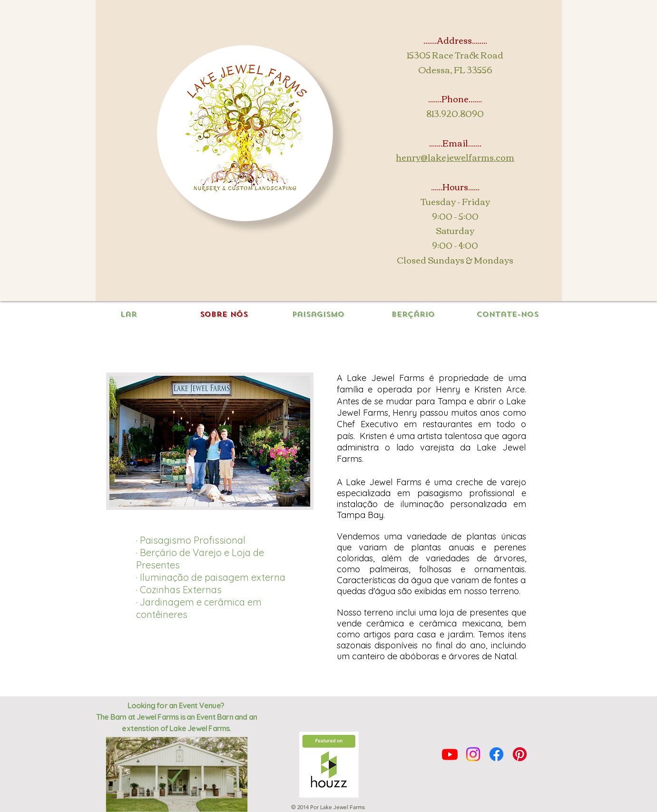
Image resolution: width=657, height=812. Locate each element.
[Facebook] (496, 754)
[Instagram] (473, 754)
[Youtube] (450, 754)
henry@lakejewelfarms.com (455, 157)
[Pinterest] (520, 754)
